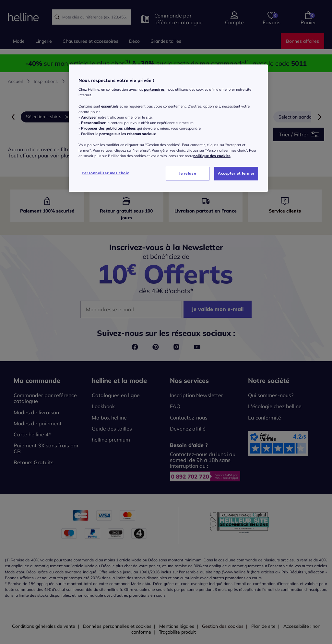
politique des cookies (212, 156)
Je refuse (187, 173)
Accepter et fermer (236, 173)
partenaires (154, 89)
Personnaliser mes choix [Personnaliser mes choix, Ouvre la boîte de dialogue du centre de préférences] (105, 173)
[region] (168, 128)
